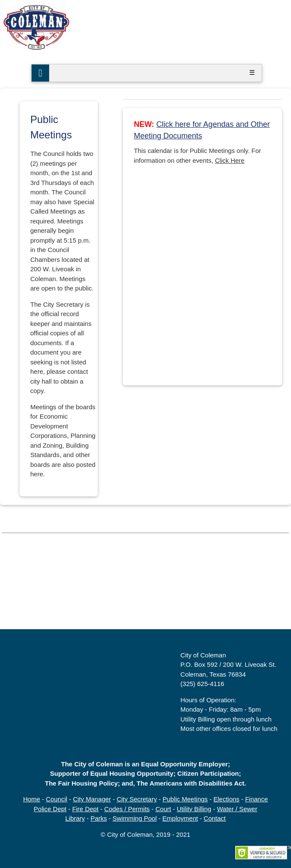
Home (32, 799)
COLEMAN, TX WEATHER (145, 597)
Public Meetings (185, 799)
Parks (99, 818)
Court (163, 809)
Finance (256, 799)
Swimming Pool (135, 818)
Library (75, 818)
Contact (215, 818)
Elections (226, 799)
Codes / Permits (127, 809)
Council (57, 799)
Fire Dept (85, 809)
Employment (180, 818)
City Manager (92, 799)
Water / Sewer (237, 809)
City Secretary (137, 799)
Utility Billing (194, 809)
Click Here (230, 160)
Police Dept (50, 809)
